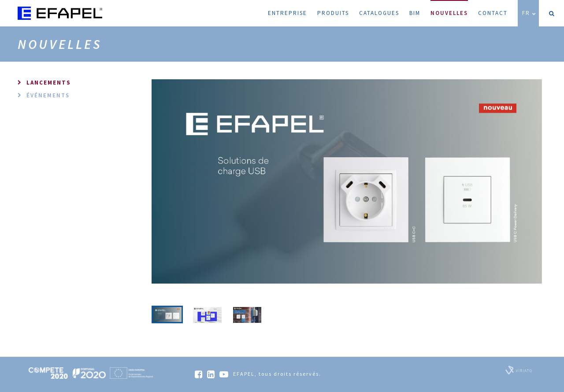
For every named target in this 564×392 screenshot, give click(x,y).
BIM (415, 13)
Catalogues (379, 13)
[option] (347, 181)
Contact (493, 13)
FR (529, 13)
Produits (333, 13)
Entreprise (288, 13)
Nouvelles (449, 8)
